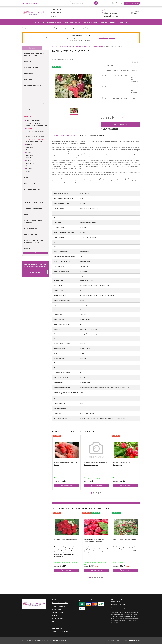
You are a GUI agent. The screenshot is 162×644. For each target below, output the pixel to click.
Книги (27, 215)
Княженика (30, 169)
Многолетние (30, 183)
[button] (91, 493)
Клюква (29, 153)
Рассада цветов (30, 73)
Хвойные (28, 197)
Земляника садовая (33, 121)
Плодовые (28, 61)
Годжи (28, 160)
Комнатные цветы (31, 235)
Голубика (29, 147)
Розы (26, 177)
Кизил (28, 171)
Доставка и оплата (109, 22)
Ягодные (28, 117)
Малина (29, 128)
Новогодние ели (31, 229)
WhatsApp (54, 16)
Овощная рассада (31, 67)
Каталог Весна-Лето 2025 (52, 22)
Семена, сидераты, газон (34, 203)
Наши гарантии (57, 618)
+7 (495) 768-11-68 (57, 10)
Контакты (124, 22)
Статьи (55, 622)
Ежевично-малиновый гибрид (37, 126)
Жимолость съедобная (34, 142)
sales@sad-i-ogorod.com (112, 16)
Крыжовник (30, 166)
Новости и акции (90, 22)
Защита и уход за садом (30, 3)
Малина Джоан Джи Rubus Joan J (81, 539)
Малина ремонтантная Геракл (139, 539)
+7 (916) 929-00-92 (57, 13)
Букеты (27, 249)
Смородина (30, 150)
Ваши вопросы (57, 628)
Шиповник (30, 163)
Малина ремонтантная (36, 139)
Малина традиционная (36, 131)
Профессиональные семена (35, 91)
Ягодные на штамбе (33, 123)
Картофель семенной (33, 85)
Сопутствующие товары (34, 209)
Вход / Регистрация (132, 3)
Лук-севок (28, 79)
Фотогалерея (57, 625)
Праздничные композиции (35, 103)
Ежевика (29, 144)
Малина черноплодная (36, 137)
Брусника (29, 155)
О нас (37, 22)
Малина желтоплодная (36, 134)
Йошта (29, 158)
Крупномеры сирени (32, 97)
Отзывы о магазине (72, 22)
